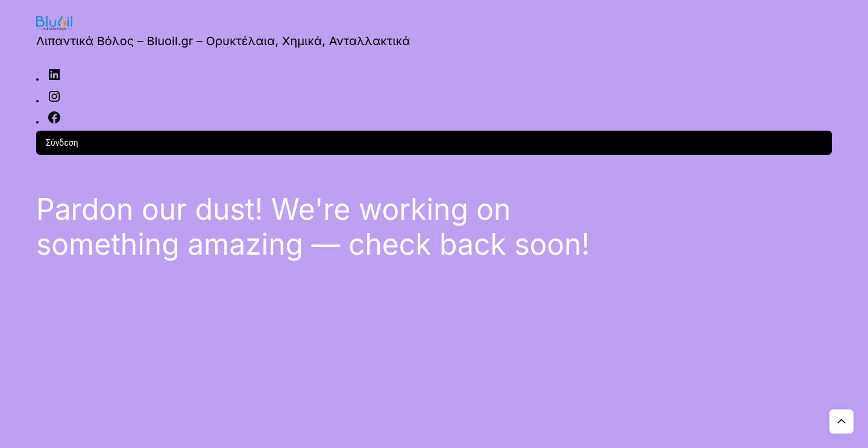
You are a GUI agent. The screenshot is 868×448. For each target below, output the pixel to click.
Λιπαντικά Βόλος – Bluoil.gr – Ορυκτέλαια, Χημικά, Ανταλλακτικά (223, 41)
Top (841, 422)
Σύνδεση (62, 143)
